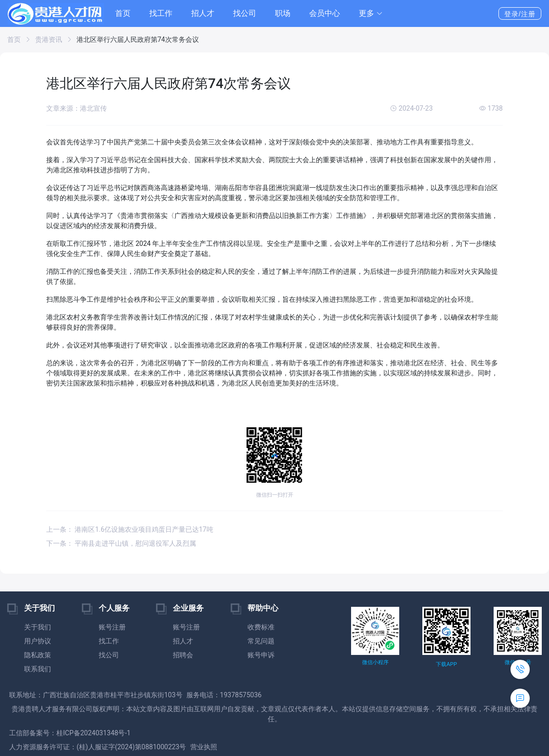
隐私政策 (38, 655)
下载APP (446, 664)
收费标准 (261, 627)
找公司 (245, 13)
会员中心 (325, 13)
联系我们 (38, 669)
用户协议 (38, 641)
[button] (371, 13)
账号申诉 (261, 655)
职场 (283, 13)
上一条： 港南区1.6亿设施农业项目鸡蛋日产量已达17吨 (130, 529)
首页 (123, 13)
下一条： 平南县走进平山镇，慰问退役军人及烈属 (121, 543)
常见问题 (261, 641)
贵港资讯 (49, 39)
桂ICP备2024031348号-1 (93, 733)
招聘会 (183, 655)
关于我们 (38, 627)
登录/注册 (520, 14)
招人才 (203, 13)
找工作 (161, 13)
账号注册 (112, 627)
